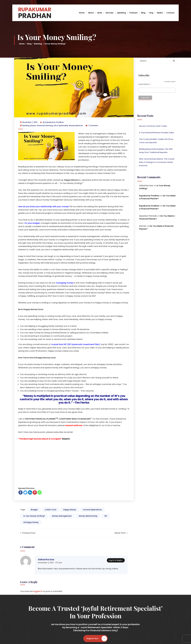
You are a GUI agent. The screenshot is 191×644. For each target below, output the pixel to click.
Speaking (121, 13)
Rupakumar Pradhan (55, 122)
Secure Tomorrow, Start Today (153, 126)
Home (82, 13)
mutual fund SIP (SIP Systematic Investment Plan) (75, 344)
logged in (38, 591)
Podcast (134, 13)
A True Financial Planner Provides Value (157, 133)
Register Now (97, 639)
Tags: (23, 510)
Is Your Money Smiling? (34, 516)
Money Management (62, 516)
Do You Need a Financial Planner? (157, 197)
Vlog (151, 13)
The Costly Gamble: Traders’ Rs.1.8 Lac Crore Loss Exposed (156, 141)
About (91, 13)
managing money (64, 283)
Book (100, 13)
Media (160, 13)
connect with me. (74, 425)
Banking (38, 44)
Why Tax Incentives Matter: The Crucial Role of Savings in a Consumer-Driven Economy (157, 162)
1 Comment (92, 126)
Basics (33, 126)
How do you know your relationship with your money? (44, 207)
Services (110, 13)
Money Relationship (88, 516)
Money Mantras (76, 126)
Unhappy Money (31, 522)
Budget (34, 510)
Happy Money (70, 510)
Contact (170, 13)
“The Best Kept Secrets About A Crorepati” (40, 439)
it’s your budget (32, 223)
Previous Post (28, 533)
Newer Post (121, 533)
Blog (143, 13)
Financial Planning (45, 126)
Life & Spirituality (61, 126)
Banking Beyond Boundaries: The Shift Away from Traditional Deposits (156, 151)
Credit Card (50, 510)
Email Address (145, 84)
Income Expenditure (92, 510)
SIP (106, 516)
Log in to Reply (115, 560)
